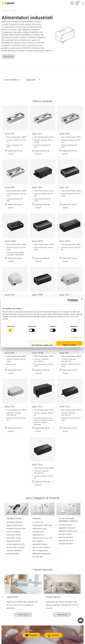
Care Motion (12, 597)
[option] (17, 531)
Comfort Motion (53, 597)
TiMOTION (5, 11)
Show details (74, 337)
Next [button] (83, 531)
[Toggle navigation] (81, 3)
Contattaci (28, 635)
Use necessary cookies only (42, 345)
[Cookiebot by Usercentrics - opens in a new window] (69, 301)
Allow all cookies (69, 345)
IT (72, 3)
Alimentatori (14, 11)
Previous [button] (2, 531)
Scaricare (56, 635)
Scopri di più (8, 56)
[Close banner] (82, 301)
